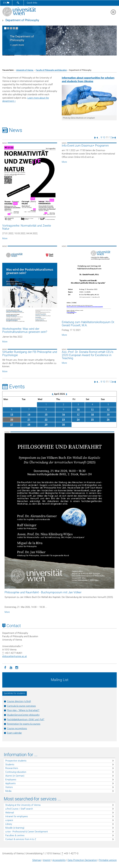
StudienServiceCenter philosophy (23, 715)
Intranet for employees (17, 816)
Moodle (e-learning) (15, 828)
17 (78, 415)
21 (29, 420)
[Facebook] (5, 667)
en (6, 3)
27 (12, 425)
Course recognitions (17, 728)
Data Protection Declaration (82, 860)
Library (9, 824)
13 (12, 415)
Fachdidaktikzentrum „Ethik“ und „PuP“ (26, 719)
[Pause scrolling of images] (17, 28)
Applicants (10, 783)
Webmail (10, 813)
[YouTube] (11, 667)
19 (108, 415)
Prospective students (16, 761)
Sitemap (37, 860)
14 (29, 415)
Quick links (32, 3)
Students (10, 765)
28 (29, 425)
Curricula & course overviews (21, 706)
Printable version (108, 860)
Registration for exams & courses (24, 724)
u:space (9, 820)
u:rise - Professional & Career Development (27, 832)
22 (46, 420)
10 (104, 137)
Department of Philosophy (22, 20)
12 (111, 137)
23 (63, 420)
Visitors (9, 787)
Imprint (47, 860)
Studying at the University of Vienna (23, 805)
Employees (11, 780)
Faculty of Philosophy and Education (51, 70)
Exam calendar (14, 733)
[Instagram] (17, 667)
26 (108, 420)
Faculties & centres (15, 835)
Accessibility (59, 860)
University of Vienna (25, 70)
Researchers (12, 768)
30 (63, 425)
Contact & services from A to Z (21, 839)
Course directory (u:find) (19, 701)
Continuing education (16, 772)
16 (63, 415)
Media (8, 791)
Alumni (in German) (15, 776)
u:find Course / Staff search (19, 809)
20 (12, 420)
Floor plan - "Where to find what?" (23, 710)
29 (46, 425)
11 (92, 409)
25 (92, 420)
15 (46, 415)
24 (78, 420)
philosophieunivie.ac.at (15, 656)
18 (92, 415)
